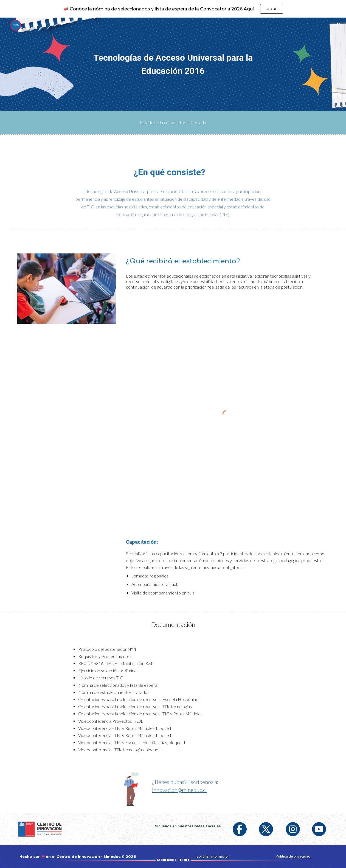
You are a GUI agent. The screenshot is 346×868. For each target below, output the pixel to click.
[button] (339, 25)
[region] (173, 9)
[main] (173, 64)
